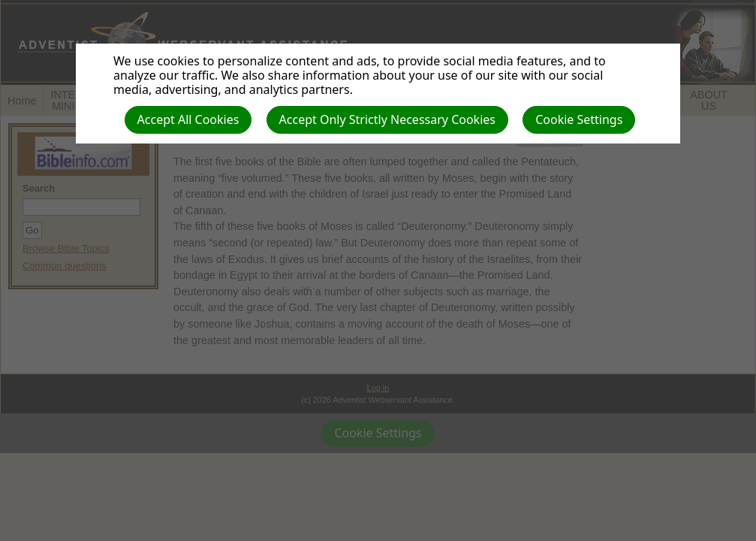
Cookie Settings (579, 119)
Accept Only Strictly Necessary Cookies (387, 119)
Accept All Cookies (188, 119)
